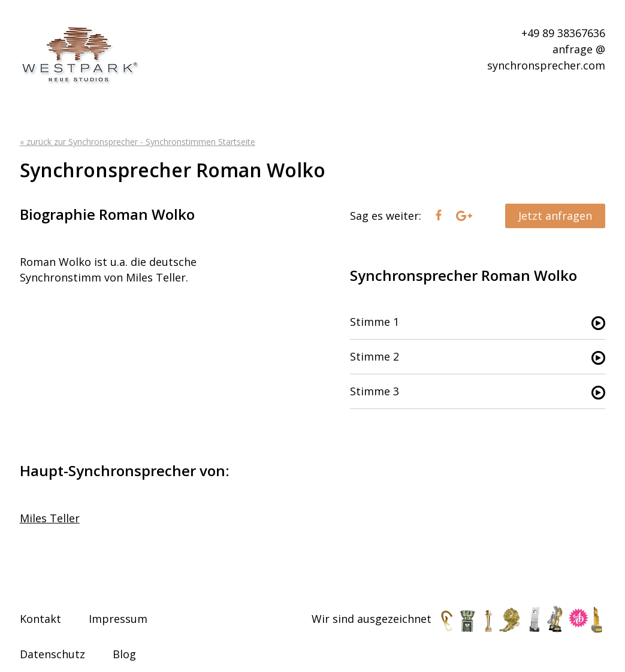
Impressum (118, 619)
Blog (124, 654)
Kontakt (40, 619)
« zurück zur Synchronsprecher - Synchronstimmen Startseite (138, 142)
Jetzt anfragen (555, 216)
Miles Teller (50, 518)
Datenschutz (52, 654)
